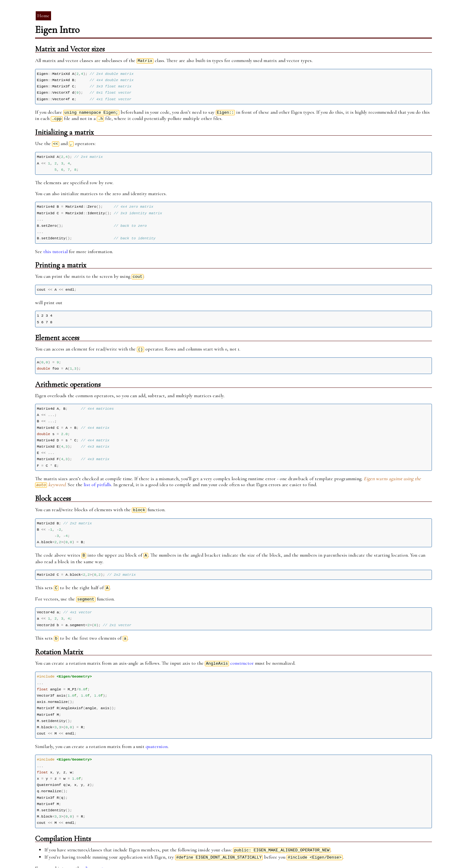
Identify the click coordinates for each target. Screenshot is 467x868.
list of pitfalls (97, 474)
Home (43, 16)
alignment (93, 845)
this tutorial (55, 246)
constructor (242, 648)
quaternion (157, 728)
